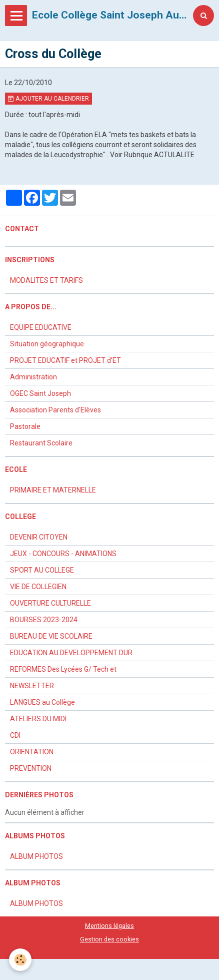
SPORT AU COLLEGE (42, 570)
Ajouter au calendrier (48, 99)
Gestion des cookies (109, 939)
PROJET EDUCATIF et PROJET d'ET (65, 360)
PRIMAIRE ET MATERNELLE (53, 490)
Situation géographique (47, 344)
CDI (15, 735)
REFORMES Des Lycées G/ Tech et (63, 669)
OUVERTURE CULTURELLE (50, 603)
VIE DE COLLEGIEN (38, 587)
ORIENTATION (32, 752)
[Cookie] (20, 960)
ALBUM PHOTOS (36, 856)
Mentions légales (109, 926)
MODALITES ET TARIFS (46, 280)
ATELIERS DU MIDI (38, 719)
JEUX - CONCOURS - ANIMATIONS (63, 554)
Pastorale (25, 426)
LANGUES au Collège (42, 702)
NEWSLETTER (32, 686)
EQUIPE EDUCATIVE (41, 327)
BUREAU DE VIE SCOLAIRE (51, 636)
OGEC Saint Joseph (40, 393)
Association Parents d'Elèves (55, 410)
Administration (33, 377)
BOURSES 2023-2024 (44, 620)
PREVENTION (31, 768)
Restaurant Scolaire (41, 443)
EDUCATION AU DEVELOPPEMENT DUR (71, 653)
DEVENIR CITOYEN (39, 537)
